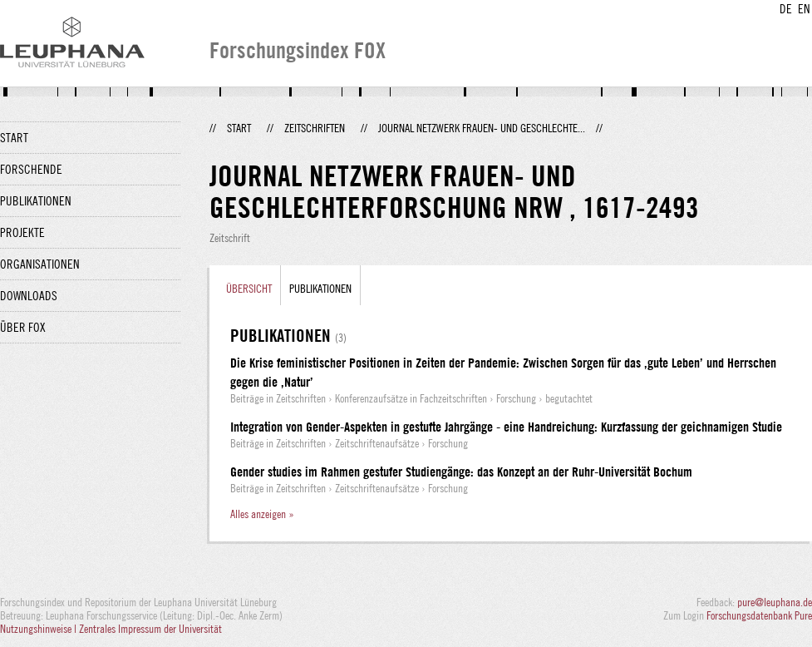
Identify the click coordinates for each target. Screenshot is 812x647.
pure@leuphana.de (775, 602)
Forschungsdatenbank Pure (759, 615)
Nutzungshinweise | (39, 629)
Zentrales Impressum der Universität (150, 629)
